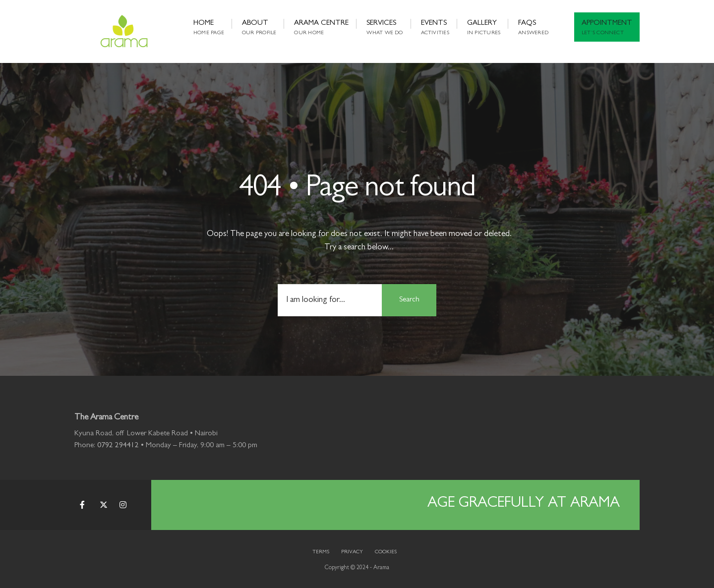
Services (385, 28)
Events (435, 28)
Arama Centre (321, 28)
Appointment (607, 28)
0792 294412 (118, 446)
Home (209, 28)
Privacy (352, 552)
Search (409, 300)
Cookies (386, 552)
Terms (321, 552)
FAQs (533, 28)
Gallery (484, 28)
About (259, 28)
